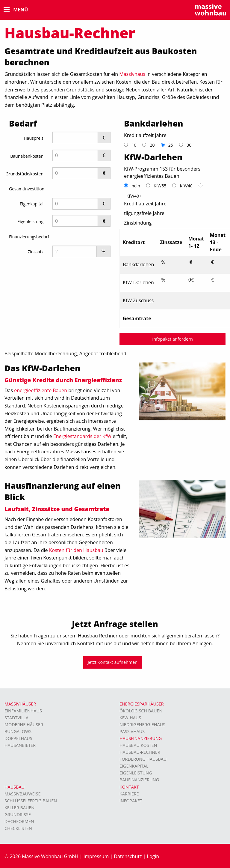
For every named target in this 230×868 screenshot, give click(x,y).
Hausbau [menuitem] (15, 787)
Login (153, 856)
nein (136, 186)
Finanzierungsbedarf (29, 237)
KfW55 (160, 186)
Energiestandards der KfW (82, 436)
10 (134, 145)
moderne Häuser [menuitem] (24, 725)
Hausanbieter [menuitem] (20, 745)
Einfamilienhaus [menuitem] (23, 711)
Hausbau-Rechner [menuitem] (140, 752)
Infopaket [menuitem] (131, 801)
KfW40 (186, 186)
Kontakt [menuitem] (129, 787)
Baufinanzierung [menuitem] (139, 780)
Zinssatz (35, 252)
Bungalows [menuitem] (18, 731)
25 (171, 145)
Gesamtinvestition (27, 189)
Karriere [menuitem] (129, 794)
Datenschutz (128, 856)
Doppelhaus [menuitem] (18, 738)
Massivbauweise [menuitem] (23, 794)
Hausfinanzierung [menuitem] (141, 738)
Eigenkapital (32, 204)
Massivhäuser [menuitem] (20, 704)
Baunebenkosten (27, 156)
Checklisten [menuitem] (18, 828)
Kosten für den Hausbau (76, 550)
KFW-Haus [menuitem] (130, 718)
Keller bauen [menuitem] (19, 808)
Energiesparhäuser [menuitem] (142, 704)
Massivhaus (132, 74)
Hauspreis (34, 138)
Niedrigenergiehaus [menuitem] (142, 725)
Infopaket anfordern (172, 339)
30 (189, 145)
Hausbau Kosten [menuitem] (138, 745)
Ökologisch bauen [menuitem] (141, 711)
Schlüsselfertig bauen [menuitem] (31, 801)
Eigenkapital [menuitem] (134, 766)
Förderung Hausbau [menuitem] (143, 759)
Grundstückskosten (24, 174)
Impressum (96, 856)
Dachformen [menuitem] (19, 821)
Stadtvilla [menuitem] (16, 718)
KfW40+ (134, 196)
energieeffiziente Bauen (41, 390)
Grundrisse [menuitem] (18, 814)
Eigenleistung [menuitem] (136, 773)
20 (152, 145)
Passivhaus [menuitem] (132, 731)
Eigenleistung (30, 221)
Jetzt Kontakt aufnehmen (113, 662)
